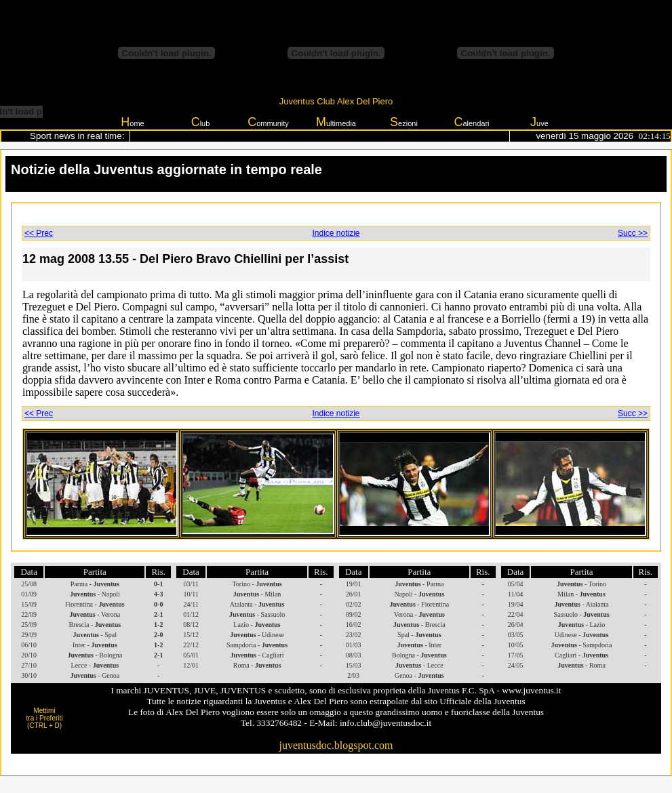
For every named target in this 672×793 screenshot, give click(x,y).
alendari (471, 122)
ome (132, 122)
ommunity (268, 122)
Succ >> (633, 233)
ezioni (404, 122)
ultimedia (336, 122)
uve (539, 122)
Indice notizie (336, 233)
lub (201, 122)
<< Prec (39, 233)
